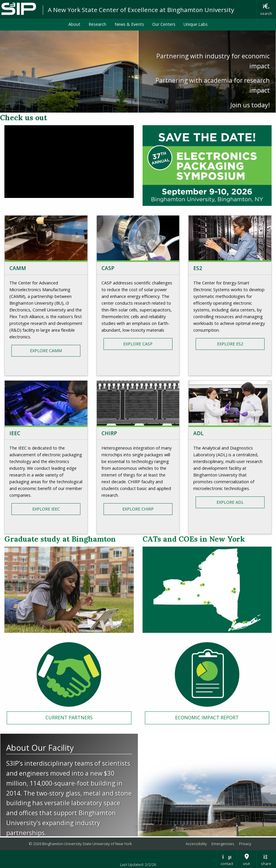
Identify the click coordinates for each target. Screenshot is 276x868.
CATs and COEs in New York (194, 539)
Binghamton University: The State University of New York (19, 9)
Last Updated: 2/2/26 (138, 864)
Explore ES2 (230, 344)
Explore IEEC (46, 509)
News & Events (129, 24)
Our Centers (164, 24)
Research (97, 24)
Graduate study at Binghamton (60, 539)
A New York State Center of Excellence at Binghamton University (141, 10)
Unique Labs (196, 24)
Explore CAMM (46, 351)
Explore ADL (230, 502)
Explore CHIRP (138, 509)
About (74, 24)
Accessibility (196, 844)
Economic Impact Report (207, 718)
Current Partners (69, 718)
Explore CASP (138, 344)
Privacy (245, 844)
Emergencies (223, 844)
